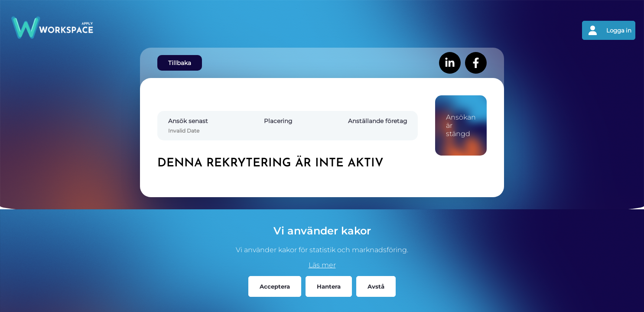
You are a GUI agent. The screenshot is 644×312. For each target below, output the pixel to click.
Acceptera (275, 286)
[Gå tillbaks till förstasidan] (165, 30)
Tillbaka (180, 63)
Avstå (376, 286)
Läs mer (322, 265)
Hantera (329, 286)
